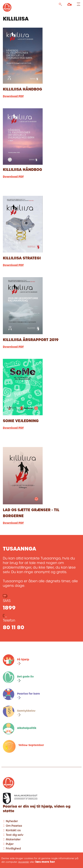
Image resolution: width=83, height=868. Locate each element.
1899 (9, 608)
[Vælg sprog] (70, 5)
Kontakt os (13, 830)
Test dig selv (15, 835)
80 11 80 (14, 627)
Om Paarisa (14, 826)
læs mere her (45, 862)
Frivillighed (13, 849)
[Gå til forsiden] (7, 12)
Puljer (10, 844)
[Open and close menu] (78, 4)
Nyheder (12, 821)
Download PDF (13, 96)
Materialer (13, 839)
